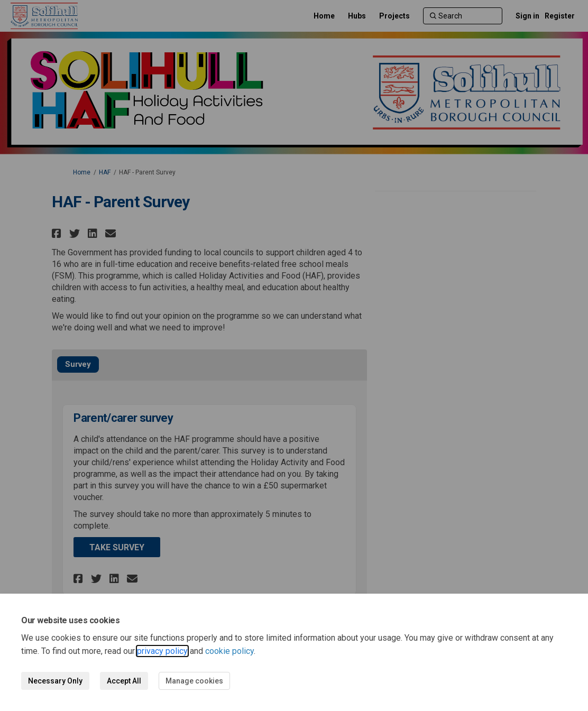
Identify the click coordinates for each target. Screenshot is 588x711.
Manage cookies (194, 681)
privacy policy (162, 651)
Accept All (124, 681)
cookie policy (229, 651)
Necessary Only (55, 681)
